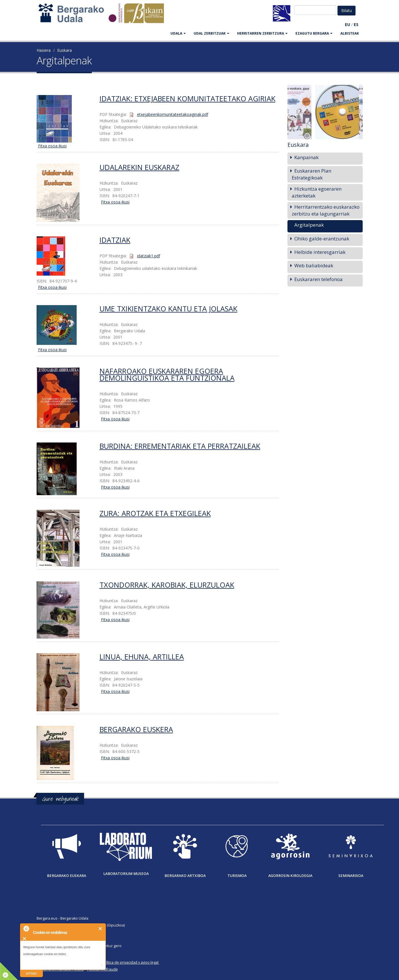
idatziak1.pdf (149, 256)
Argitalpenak (309, 225)
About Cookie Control (26, 928)
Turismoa (237, 876)
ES (356, 24)
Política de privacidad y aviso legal (130, 962)
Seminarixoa (351, 876)
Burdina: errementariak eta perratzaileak (180, 446)
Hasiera (44, 50)
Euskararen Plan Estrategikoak (311, 174)
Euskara (64, 50)
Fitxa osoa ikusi (52, 146)
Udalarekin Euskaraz (139, 167)
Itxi (101, 929)
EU (348, 24)
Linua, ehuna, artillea (142, 657)
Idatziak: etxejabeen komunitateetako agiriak (187, 98)
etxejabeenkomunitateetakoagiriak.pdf (173, 114)
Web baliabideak (314, 265)
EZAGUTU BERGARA (314, 33)
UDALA (178, 33)
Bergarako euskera (136, 729)
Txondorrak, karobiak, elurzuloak (167, 585)
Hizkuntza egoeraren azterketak (317, 192)
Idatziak (115, 240)
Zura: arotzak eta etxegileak (155, 513)
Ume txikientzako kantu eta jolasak (168, 309)
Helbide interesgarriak (320, 252)
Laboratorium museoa (126, 874)
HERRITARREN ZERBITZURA (262, 33)
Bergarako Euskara (66, 876)
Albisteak (350, 33)
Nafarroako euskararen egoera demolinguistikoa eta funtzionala (167, 374)
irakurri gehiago (31, 970)
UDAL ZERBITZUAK (211, 33)
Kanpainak (306, 157)
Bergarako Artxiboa (185, 876)
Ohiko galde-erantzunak (322, 239)
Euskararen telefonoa (318, 279)
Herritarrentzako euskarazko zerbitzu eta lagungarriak (326, 210)
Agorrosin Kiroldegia (290, 876)
